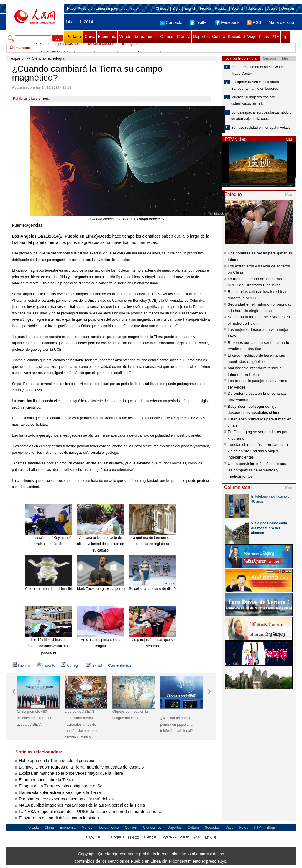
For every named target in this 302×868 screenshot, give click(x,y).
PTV (275, 37)
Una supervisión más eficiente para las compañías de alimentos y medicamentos (258, 470)
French (205, 9)
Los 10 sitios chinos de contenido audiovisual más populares (49, 646)
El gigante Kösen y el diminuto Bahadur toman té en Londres (255, 85)
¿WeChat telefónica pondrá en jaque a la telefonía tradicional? (177, 724)
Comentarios (120, 665)
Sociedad (236, 37)
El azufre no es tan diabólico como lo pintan (59, 818)
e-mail (94, 665)
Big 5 (177, 9)
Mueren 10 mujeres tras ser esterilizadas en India (253, 100)
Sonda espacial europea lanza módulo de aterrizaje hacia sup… (261, 116)
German (288, 9)
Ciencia (184, 37)
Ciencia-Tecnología (48, 58)
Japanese (256, 9)
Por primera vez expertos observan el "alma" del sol (66, 799)
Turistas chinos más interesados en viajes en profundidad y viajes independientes (258, 451)
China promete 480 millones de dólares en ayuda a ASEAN (35, 718)
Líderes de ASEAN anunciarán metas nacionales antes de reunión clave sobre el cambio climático (82, 724)
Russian (221, 9)
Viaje (252, 37)
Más (289, 139)
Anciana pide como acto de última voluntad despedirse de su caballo (100, 544)
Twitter (199, 22)
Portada (74, 37)
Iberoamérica (146, 37)
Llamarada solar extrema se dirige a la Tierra (60, 792)
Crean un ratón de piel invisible (49, 589)
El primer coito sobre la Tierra (46, 780)
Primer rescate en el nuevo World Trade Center (257, 70)
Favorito (46, 665)
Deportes (201, 37)
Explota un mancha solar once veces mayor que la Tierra (71, 773)
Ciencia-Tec (152, 828)
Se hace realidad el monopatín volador (261, 128)
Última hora (19, 48)
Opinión (167, 37)
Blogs (271, 828)
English (190, 9)
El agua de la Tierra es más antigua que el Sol (61, 786)
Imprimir (21, 665)
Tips (286, 37)
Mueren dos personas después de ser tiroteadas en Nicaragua (88, 48)
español (18, 58)
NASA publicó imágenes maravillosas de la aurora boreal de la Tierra (82, 805)
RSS (254, 22)
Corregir (70, 665)
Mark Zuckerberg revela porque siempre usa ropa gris (119, 589)
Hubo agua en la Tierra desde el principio (56, 761)
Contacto (171, 22)
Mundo (125, 37)
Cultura (219, 37)
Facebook (227, 22)
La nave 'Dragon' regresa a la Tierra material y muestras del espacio (81, 767)
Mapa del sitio (281, 22)
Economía (107, 37)
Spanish (238, 9)
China (90, 37)
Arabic (273, 9)
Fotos (264, 37)
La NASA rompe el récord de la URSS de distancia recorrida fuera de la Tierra (90, 812)
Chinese (162, 9)
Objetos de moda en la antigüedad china (130, 715)
